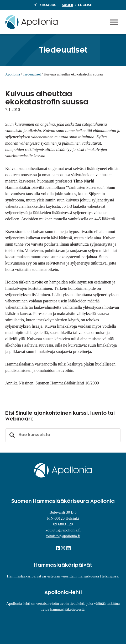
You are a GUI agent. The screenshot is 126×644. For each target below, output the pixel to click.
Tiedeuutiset (32, 74)
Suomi (67, 5)
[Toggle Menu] (114, 22)
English (85, 5)
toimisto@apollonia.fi (63, 536)
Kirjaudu (48, 5)
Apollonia (13, 74)
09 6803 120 (63, 524)
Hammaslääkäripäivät (24, 576)
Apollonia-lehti (18, 604)
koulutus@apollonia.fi (63, 530)
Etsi (11, 435)
